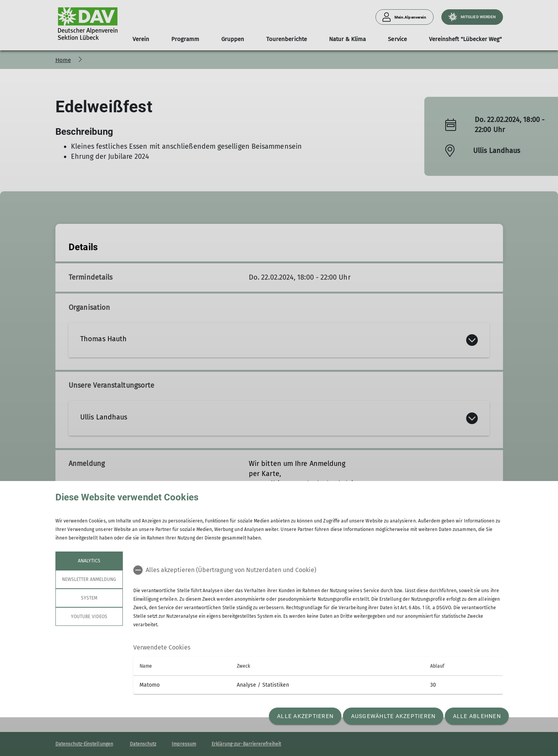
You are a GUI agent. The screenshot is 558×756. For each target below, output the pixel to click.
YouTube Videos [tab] (89, 617)
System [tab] (89, 598)
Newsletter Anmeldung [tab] (89, 579)
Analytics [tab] (89, 561)
